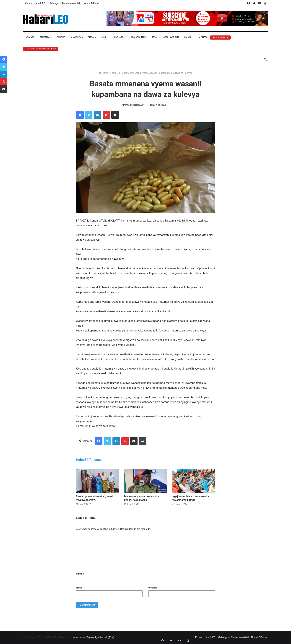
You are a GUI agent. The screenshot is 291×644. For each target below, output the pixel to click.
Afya (154, 37)
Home (104, 73)
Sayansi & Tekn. (138, 37)
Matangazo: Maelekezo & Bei (64, 3)
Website (153, 588)
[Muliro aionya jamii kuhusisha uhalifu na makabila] (145, 481)
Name (80, 574)
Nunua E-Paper (91, 3)
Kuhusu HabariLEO (35, 3)
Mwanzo (30, 37)
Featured (115, 73)
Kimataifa (76, 37)
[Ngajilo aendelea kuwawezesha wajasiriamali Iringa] (194, 481)
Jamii (104, 37)
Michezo (203, 37)
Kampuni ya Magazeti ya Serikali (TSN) (93, 637)
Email (80, 588)
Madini (188, 37)
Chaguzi (61, 37)
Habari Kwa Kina (170, 37)
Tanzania (45, 37)
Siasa (91, 37)
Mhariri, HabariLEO (134, 105)
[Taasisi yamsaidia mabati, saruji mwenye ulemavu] (97, 481)
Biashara (118, 37)
